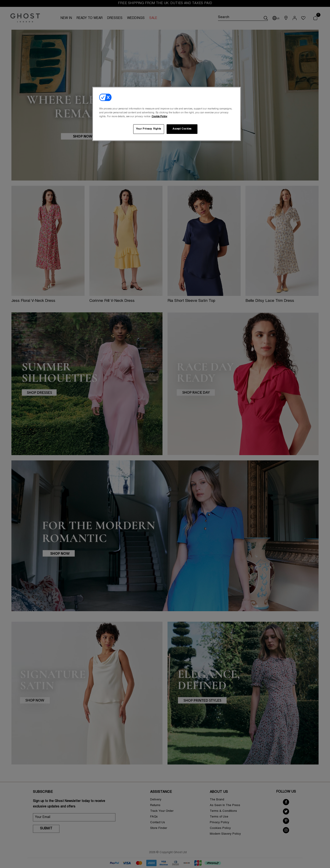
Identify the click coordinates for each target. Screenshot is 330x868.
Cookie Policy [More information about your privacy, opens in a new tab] (159, 117)
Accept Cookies (182, 129)
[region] (167, 114)
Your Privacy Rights (149, 129)
